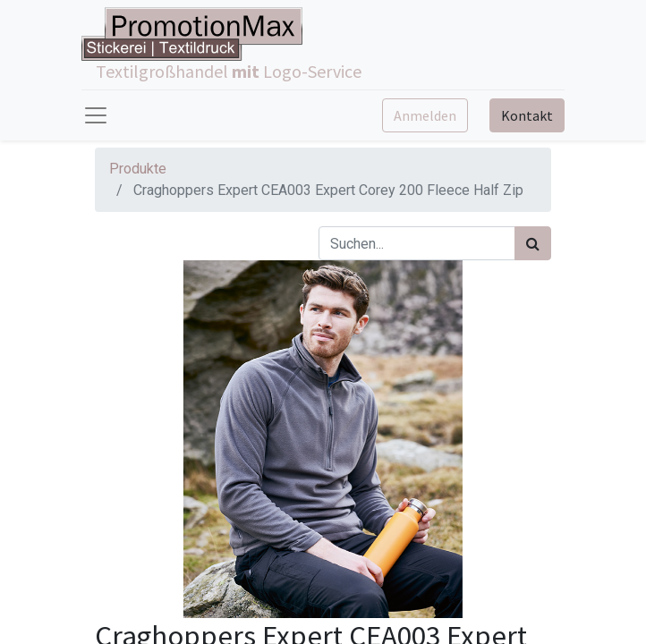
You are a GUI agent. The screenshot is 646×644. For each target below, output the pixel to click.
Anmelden (425, 115)
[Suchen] (533, 243)
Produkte (138, 169)
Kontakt (527, 115)
